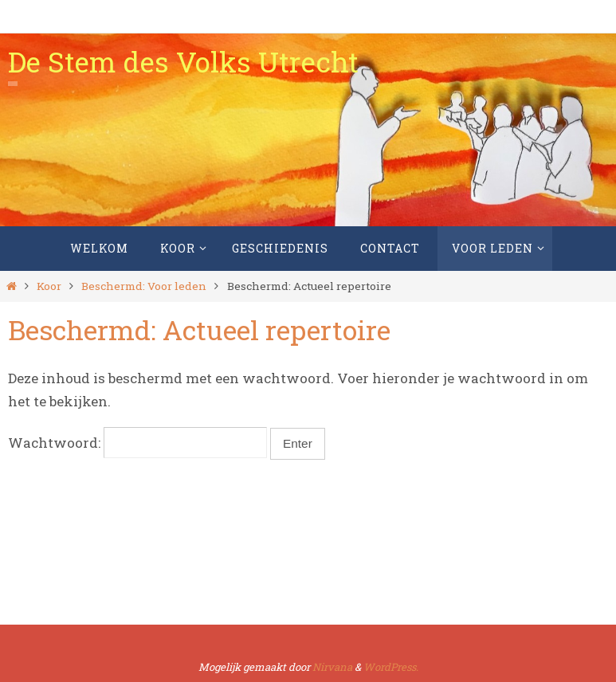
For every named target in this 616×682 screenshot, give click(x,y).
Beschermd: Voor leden (144, 286)
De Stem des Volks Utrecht (183, 61)
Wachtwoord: (137, 443)
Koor (49, 286)
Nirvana (332, 667)
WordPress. (391, 667)
